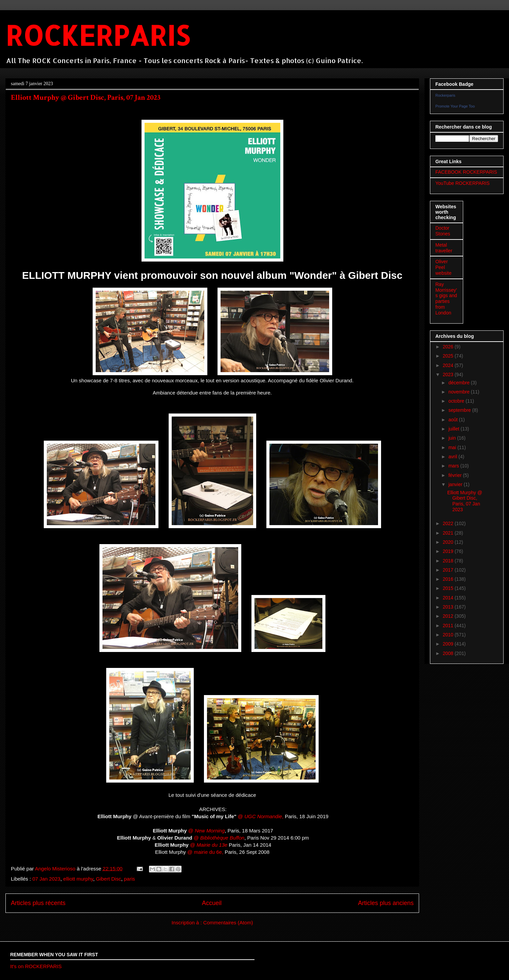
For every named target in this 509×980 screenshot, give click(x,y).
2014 (449, 598)
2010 (449, 635)
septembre (460, 410)
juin (453, 438)
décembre (459, 383)
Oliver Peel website (443, 267)
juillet (454, 429)
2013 (449, 607)
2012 (449, 616)
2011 (449, 626)
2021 (449, 533)
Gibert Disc (109, 879)
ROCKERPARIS (98, 35)
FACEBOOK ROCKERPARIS (466, 172)
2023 (449, 374)
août (454, 420)
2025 (449, 356)
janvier (456, 484)
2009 (449, 644)
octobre (457, 401)
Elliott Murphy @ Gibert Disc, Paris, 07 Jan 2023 (86, 98)
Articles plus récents (38, 903)
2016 (449, 579)
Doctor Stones (443, 231)
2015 (449, 588)
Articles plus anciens (386, 903)
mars (454, 466)
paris (129, 879)
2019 (449, 551)
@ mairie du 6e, (205, 852)
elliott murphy (78, 879)
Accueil (212, 903)
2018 (449, 561)
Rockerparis (445, 95)
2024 (449, 365)
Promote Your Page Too (455, 106)
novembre (459, 392)
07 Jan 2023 (46, 879)
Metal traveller (444, 248)
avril (453, 457)
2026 (449, 347)
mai (453, 447)
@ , (261, 816)
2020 (449, 542)
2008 (449, 653)
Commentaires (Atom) (228, 923)
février (456, 475)
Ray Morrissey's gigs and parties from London (446, 299)
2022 (449, 523)
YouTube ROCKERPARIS (463, 183)
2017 (449, 570)
